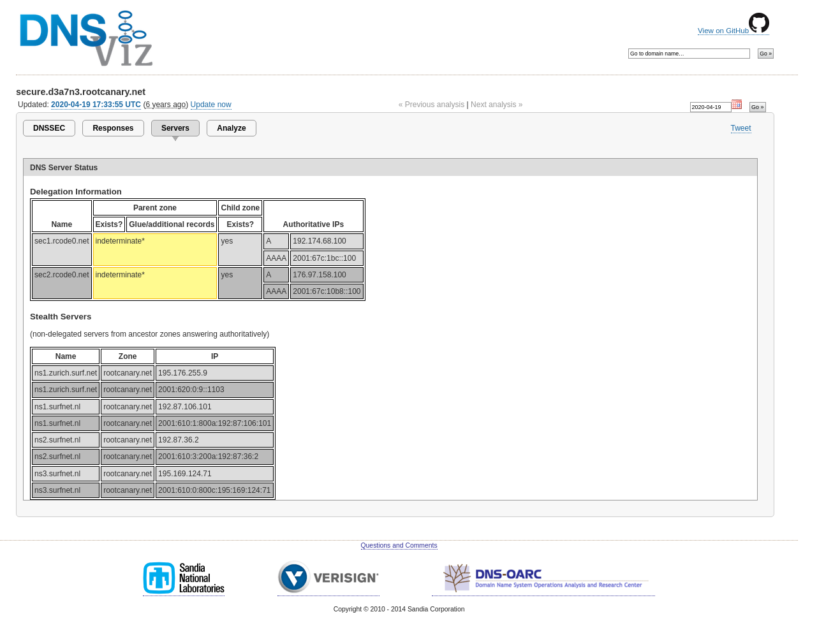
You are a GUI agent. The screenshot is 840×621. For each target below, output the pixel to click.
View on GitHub (733, 31)
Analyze (231, 128)
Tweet (741, 128)
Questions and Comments (399, 545)
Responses (113, 128)
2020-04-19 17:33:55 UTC (96, 105)
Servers (175, 128)
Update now (211, 105)
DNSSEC (49, 128)
